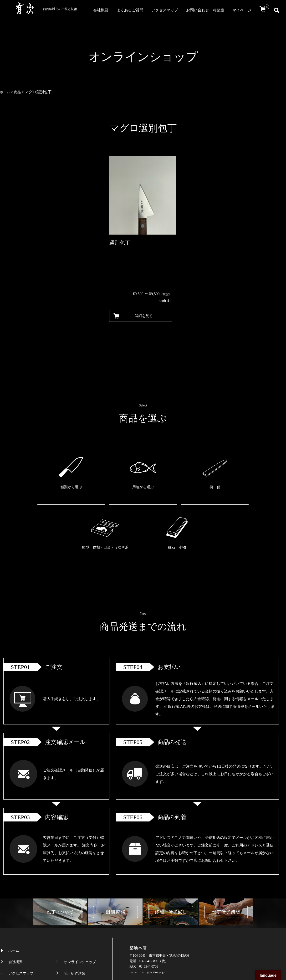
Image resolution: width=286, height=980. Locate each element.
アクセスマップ (165, 10)
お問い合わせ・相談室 (205, 10)
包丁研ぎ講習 (75, 908)
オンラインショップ (80, 897)
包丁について (75, 919)
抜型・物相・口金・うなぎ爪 (185, 491)
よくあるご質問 (130, 10)
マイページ (242, 10)
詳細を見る (142, 316)
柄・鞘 (141, 488)
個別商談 (71, 931)
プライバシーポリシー (26, 942)
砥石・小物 (229, 488)
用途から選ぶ (97, 488)
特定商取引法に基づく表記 (85, 942)
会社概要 (101, 10)
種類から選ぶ (53, 488)
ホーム (14, 885)
